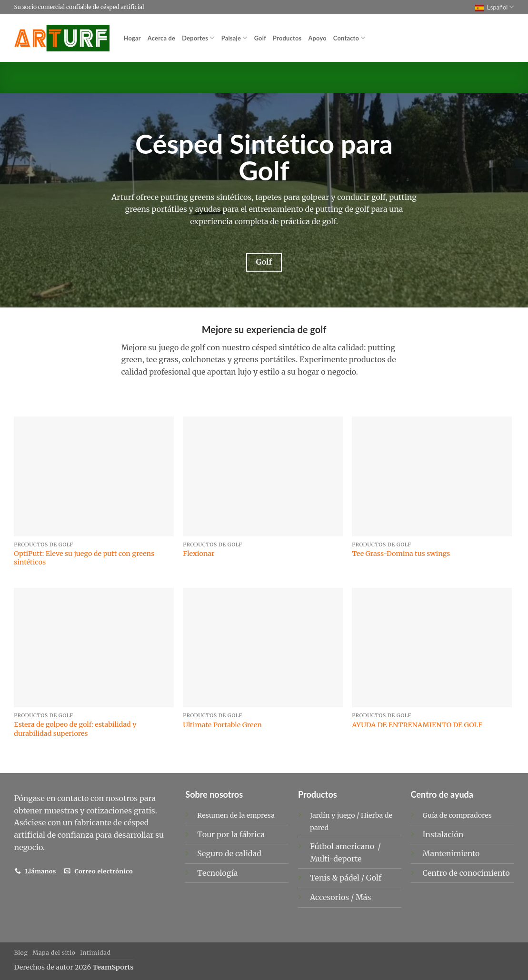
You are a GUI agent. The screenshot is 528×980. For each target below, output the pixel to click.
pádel (350, 878)
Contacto (349, 38)
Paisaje (234, 38)
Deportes (198, 38)
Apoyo (317, 38)
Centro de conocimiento (466, 873)
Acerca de (161, 38)
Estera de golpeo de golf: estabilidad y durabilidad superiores (75, 729)
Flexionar (199, 554)
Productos (287, 38)
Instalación (443, 834)
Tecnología (217, 873)
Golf (260, 38)
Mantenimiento (451, 853)
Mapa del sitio (54, 953)
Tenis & (325, 878)
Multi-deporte (337, 859)
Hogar (132, 38)
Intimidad (95, 953)
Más (363, 897)
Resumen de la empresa (236, 815)
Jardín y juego (333, 815)
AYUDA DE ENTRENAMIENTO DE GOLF (417, 725)
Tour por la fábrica (231, 834)
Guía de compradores (457, 815)
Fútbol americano (343, 846)
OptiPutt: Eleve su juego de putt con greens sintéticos (84, 558)
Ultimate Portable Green (222, 725)
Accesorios (330, 897)
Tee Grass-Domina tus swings (401, 554)
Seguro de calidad (229, 853)
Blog (21, 953)
